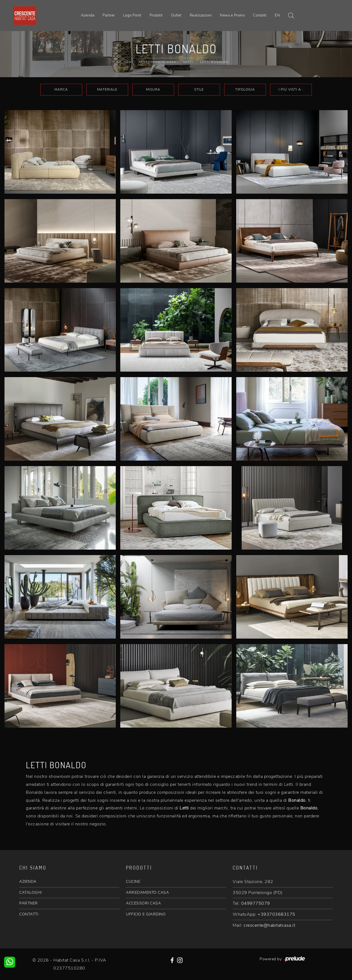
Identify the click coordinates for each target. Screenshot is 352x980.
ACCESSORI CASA (143, 903)
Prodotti (156, 15)
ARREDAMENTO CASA (147, 893)
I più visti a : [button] (291, 90)
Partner (109, 15)
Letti (188, 62)
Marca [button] (61, 90)
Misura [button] (153, 90)
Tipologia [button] (245, 90)
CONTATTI (29, 914)
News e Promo (232, 15)
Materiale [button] (107, 90)
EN (277, 15)
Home (129, 62)
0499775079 (256, 903)
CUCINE (133, 882)
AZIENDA (28, 882)
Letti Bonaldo (214, 62)
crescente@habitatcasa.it (269, 925)
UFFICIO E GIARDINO (146, 914)
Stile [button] (199, 90)
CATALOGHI (31, 893)
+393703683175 (277, 914)
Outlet (176, 15)
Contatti (260, 15)
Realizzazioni (201, 15)
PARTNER (29, 903)
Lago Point (132, 15)
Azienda (88, 15)
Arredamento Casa (157, 62)
